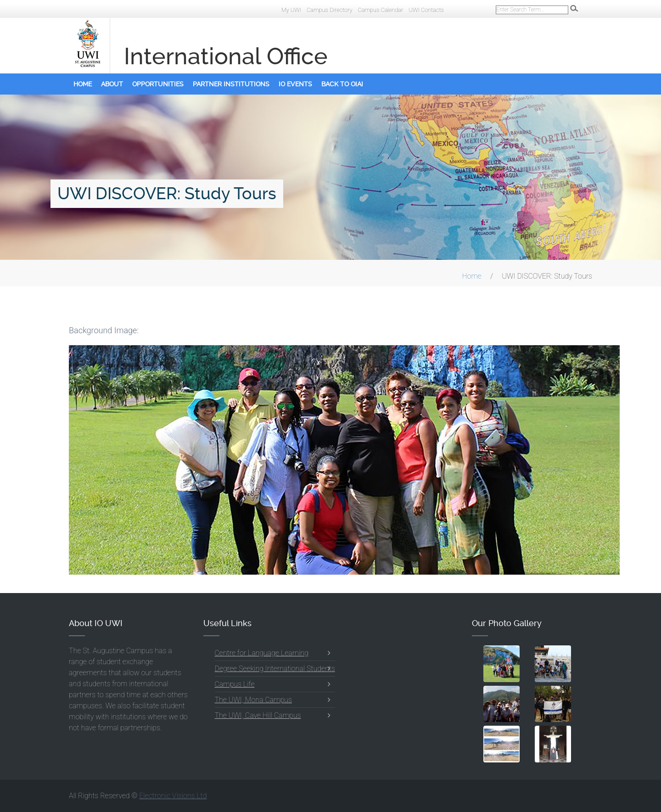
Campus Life (235, 684)
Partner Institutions (231, 84)
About (112, 84)
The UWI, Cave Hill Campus (258, 715)
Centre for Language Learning (262, 653)
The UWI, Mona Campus (254, 700)
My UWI (291, 10)
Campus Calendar (380, 10)
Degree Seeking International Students (275, 669)
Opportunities (158, 84)
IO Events (295, 84)
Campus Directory (330, 10)
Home (83, 84)
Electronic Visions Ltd (173, 796)
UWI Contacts (426, 10)
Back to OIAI (342, 84)
